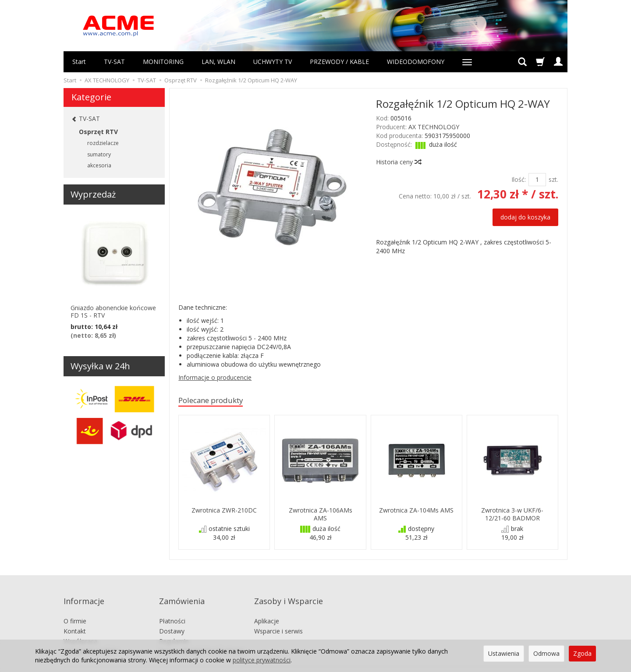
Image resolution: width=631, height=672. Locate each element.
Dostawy (172, 617)
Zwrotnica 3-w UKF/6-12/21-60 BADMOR (512, 515)
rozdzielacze (103, 143)
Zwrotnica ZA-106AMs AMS (321, 515)
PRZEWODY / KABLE (339, 62)
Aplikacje (267, 608)
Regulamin (174, 628)
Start (79, 62)
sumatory (99, 154)
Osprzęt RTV (98, 132)
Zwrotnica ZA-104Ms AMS (416, 511)
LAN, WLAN (218, 62)
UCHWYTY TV (273, 62)
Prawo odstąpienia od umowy (202, 638)
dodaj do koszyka (525, 217)
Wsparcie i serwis (278, 617)
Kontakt (75, 617)
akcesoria (99, 165)
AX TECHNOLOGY (434, 127)
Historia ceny (398, 162)
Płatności (172, 608)
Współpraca (80, 628)
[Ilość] (537, 180)
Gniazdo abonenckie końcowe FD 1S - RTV (113, 311)
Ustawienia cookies (91, 638)
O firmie (75, 608)
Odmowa (546, 653)
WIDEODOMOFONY (416, 62)
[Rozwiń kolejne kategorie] (467, 62)
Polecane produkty (216, 401)
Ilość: (519, 179)
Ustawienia (504, 653)
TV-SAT (114, 62)
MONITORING (163, 62)
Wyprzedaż (93, 194)
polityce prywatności (262, 660)
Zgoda (582, 653)
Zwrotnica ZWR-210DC (224, 511)
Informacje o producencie (215, 377)
